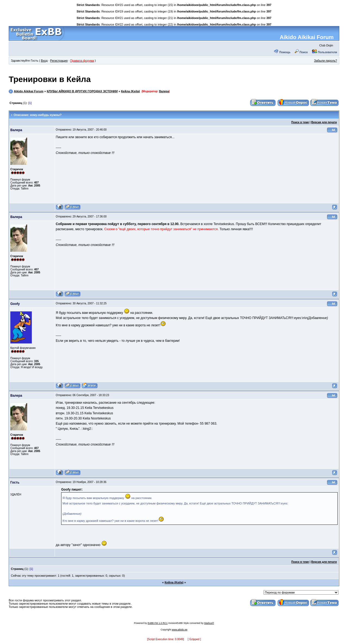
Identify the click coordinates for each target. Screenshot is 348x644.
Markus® (209, 623)
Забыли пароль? (326, 61)
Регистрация (59, 61)
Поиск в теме (300, 122)
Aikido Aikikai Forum (307, 37)
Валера (164, 91)
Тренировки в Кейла (50, 79)
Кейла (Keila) (130, 91)
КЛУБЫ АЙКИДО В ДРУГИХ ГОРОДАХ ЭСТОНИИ (82, 91)
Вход (44, 61)
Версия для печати (324, 122)
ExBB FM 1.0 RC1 (158, 623)
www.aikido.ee (180, 630)
